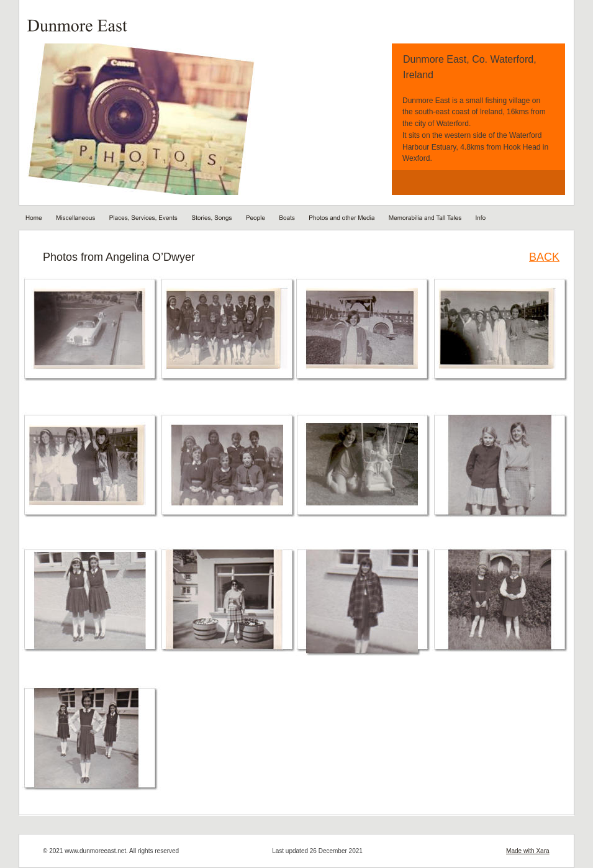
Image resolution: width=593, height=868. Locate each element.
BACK (544, 257)
